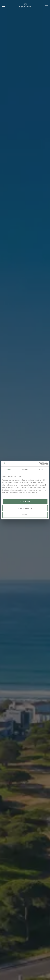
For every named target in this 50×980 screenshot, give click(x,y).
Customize (25, 508)
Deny (25, 515)
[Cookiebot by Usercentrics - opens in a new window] (39, 464)
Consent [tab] (9, 469)
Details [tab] (25, 469)
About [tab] (41, 469)
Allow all (25, 501)
